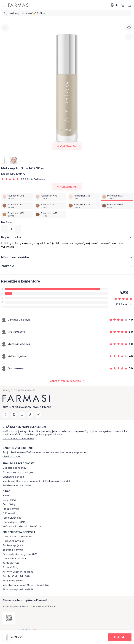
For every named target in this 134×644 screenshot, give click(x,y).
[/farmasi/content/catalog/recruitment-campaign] (26, 585)
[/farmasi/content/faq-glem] (18, 589)
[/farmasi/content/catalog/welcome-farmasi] (22, 526)
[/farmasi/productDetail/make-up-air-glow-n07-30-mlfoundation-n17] (117, 206)
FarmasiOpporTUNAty (15, 522)
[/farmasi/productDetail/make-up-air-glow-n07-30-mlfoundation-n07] (117, 197)
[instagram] (14, 415)
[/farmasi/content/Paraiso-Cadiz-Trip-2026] (16, 576)
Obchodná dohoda (13, 477)
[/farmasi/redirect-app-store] (9, 618)
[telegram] (38, 415)
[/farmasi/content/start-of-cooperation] (13, 550)
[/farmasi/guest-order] (12, 456)
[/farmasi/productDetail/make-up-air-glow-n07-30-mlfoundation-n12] (17, 206)
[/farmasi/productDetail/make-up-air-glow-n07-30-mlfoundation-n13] (51, 206)
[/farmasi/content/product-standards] (9, 504)
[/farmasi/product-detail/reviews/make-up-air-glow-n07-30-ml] (67, 381)
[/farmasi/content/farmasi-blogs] (10, 567)
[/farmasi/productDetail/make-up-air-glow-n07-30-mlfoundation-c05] (84, 197)
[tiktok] (30, 415)
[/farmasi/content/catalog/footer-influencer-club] (15, 559)
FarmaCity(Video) (12, 518)
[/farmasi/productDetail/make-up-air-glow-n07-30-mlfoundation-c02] (17, 197)
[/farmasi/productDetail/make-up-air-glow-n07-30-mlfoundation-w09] (17, 214)
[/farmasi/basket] (123, 5)
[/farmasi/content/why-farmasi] (11, 509)
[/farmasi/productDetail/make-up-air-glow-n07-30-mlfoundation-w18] (51, 214)
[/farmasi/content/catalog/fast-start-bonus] (13, 581)
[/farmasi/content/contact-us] (11, 563)
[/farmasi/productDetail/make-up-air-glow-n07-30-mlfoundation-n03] (51, 197)
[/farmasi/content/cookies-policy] (17, 485)
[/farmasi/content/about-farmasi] (7, 496)
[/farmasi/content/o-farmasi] (9, 513)
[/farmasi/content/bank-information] (13, 545)
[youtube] (22, 415)
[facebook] (6, 415)
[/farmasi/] (19, 5)
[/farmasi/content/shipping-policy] (14, 468)
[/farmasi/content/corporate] (17, 537)
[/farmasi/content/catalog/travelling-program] (20, 554)
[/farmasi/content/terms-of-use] (37, 481)
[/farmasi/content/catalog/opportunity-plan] (13, 541)
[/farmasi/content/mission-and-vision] (9, 500)
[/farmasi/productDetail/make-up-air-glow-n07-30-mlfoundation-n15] (84, 206)
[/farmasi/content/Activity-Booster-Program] (18, 572)
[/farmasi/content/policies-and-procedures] (18, 472)
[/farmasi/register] (18, 438)
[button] (120, 637)
